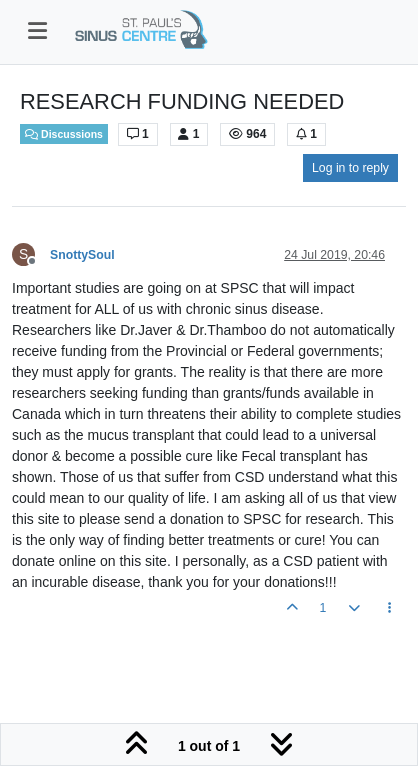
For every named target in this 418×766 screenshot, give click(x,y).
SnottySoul (82, 255)
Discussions (64, 134)
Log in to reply (350, 168)
